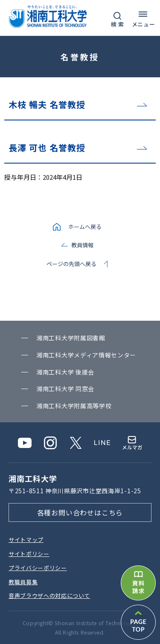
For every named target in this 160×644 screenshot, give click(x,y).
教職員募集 (23, 582)
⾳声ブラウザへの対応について (49, 596)
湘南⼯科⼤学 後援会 (65, 372)
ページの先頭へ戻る (71, 264)
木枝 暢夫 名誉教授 (47, 104)
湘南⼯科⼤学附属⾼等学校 (74, 406)
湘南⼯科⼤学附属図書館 (71, 338)
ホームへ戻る (85, 227)
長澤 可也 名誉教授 (47, 148)
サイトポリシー (29, 554)
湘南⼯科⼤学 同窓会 (65, 389)
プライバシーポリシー (38, 568)
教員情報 (82, 245)
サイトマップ (26, 540)
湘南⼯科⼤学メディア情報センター (86, 355)
